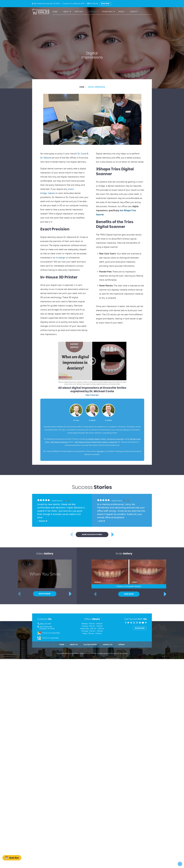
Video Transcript (92, 395)
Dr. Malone (46, 158)
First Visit (79, 12)
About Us (74, 753)
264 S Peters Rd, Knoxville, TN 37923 (47, 4)
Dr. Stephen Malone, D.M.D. (96, 439)
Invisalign (61, 258)
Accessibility (124, 762)
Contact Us (108, 753)
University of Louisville (115, 439)
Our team (100, 451)
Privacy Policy (115, 762)
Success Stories (90, 753)
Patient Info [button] (107, 12)
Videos (121, 12)
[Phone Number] (38, 732)
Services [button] (93, 12)
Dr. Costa (82, 154)
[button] (180, 864)
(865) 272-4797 (79, 4)
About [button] (66, 12)
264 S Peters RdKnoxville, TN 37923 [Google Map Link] (47, 736)
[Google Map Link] (38, 735)
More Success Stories (92, 643)
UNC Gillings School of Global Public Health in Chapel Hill (96, 442)
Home (55, 12)
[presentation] (12, 858)
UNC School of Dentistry (59, 442)
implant (51, 193)
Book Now (105, 4)
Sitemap (121, 753)
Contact (134, 12)
